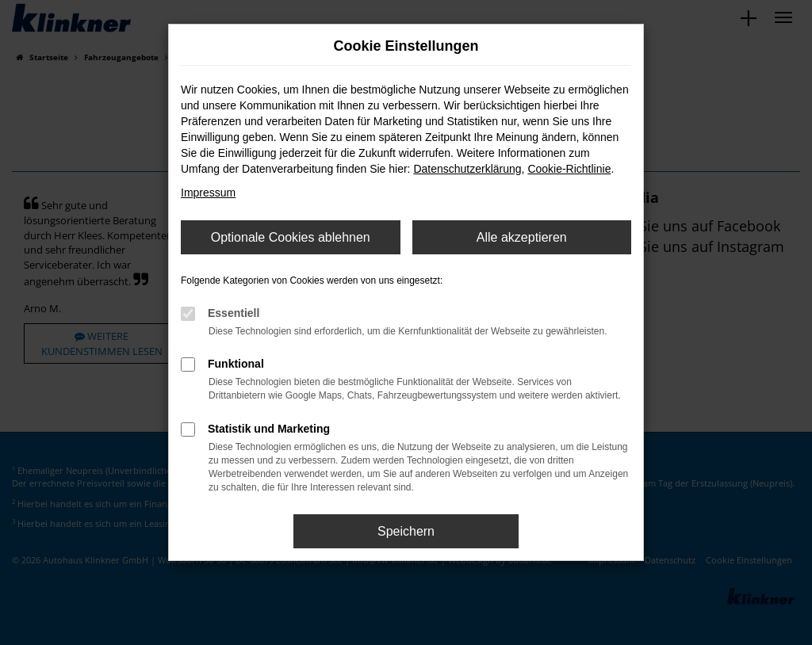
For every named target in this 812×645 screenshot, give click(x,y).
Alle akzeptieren (522, 237)
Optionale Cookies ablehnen (291, 237)
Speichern (406, 531)
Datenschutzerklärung (467, 169)
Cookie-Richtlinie (569, 169)
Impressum (208, 193)
